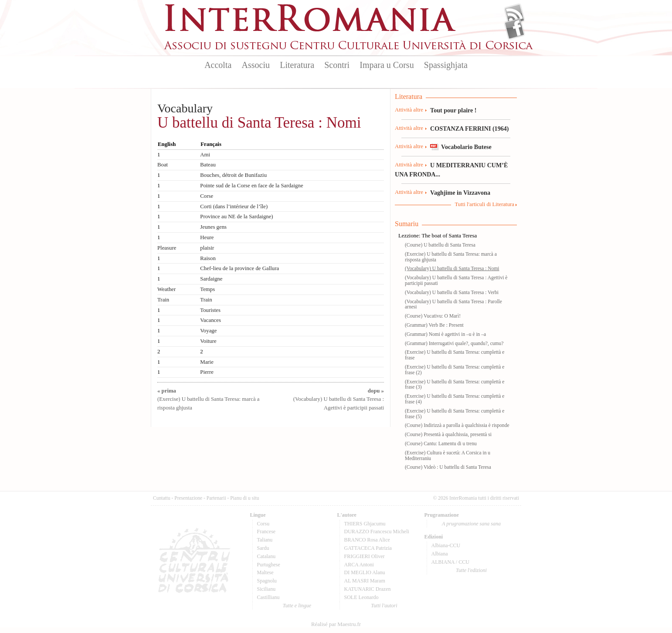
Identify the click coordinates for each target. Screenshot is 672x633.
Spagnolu (267, 581)
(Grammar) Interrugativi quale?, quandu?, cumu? (454, 343)
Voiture (208, 341)
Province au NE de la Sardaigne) (236, 217)
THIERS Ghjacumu (365, 524)
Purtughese (269, 565)
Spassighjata (446, 65)
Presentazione (188, 498)
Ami (205, 155)
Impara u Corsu (387, 65)
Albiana (440, 554)
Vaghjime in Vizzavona (460, 193)
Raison (208, 258)
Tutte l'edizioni (471, 570)
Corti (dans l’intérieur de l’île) (234, 206)
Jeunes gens (213, 227)
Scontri (337, 65)
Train (163, 300)
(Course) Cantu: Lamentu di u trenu (441, 443)
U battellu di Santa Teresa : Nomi (259, 123)
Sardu (263, 548)
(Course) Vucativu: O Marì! (433, 316)
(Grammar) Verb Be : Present (434, 325)
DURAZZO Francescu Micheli (377, 531)
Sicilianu (266, 589)
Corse (207, 196)
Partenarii (216, 498)
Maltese (265, 572)
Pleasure (167, 248)
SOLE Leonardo (361, 597)
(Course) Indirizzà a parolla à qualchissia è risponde (457, 425)
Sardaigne (211, 279)
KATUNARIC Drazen (368, 589)
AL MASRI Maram (365, 581)
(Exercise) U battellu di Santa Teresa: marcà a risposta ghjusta (208, 399)
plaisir (207, 248)
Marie (207, 362)
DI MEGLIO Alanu (365, 572)
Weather (166, 289)
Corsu (263, 524)
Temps (207, 289)
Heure (207, 237)
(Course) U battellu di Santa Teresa (440, 245)
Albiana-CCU (446, 545)
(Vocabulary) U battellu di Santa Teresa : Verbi (452, 292)
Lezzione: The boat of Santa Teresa (438, 236)
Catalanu (266, 556)
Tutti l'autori (384, 606)
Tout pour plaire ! (453, 110)
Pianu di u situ (244, 498)
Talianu (265, 540)
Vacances (210, 320)
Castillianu (268, 597)
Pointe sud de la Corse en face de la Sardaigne (251, 186)
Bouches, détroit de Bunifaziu (233, 175)
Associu (256, 65)
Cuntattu (162, 498)
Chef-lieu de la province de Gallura (239, 268)
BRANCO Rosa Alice (367, 540)
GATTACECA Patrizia (368, 548)
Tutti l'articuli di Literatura (484, 204)
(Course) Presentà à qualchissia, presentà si (448, 434)
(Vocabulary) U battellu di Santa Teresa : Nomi (452, 268)
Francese (266, 531)
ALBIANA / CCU (450, 562)
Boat (163, 165)
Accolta (218, 65)
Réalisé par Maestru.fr (336, 624)
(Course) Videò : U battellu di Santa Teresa (448, 467)
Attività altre (409, 110)
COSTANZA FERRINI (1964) (469, 129)
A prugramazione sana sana (471, 524)
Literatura (297, 65)
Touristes (210, 310)
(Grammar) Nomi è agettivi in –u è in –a (445, 334)
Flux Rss (514, 14)
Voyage (208, 331)
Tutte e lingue (297, 606)
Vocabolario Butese (466, 147)
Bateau (208, 165)
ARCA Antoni (359, 565)
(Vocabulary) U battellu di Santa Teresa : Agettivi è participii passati (339, 399)
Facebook (514, 29)
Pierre (207, 372)
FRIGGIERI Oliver (365, 556)
